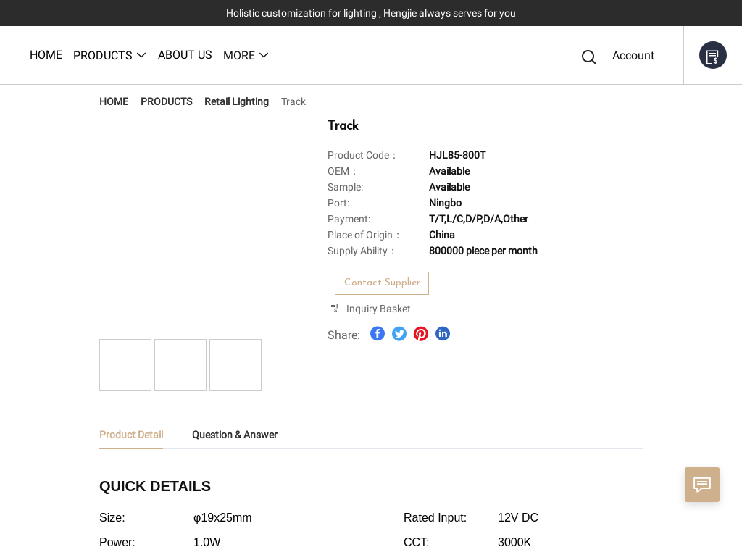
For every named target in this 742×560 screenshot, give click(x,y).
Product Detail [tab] (131, 435)
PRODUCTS (166, 101)
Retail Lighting (237, 101)
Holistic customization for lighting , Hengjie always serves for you (371, 13)
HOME (114, 101)
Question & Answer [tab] (235, 435)
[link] (114, 101)
